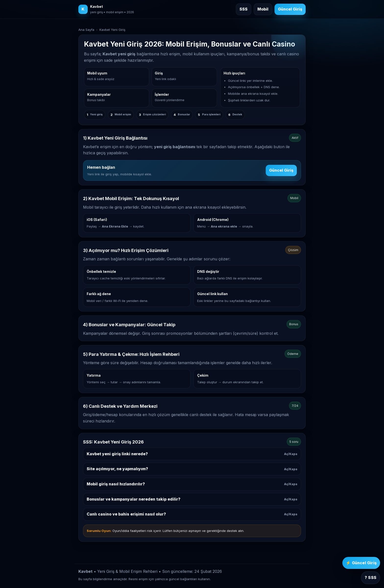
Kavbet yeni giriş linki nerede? (192, 454)
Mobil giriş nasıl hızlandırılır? (192, 484)
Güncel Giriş (281, 170)
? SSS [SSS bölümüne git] (371, 577)
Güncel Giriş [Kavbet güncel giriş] (290, 9)
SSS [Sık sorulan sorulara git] (244, 9)
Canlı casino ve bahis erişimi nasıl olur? (192, 514)
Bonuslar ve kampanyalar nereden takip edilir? (192, 499)
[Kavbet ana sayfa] (106, 9)
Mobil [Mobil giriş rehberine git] (263, 9)
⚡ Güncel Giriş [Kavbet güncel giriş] (361, 563)
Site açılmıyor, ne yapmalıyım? (192, 469)
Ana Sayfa (86, 30)
